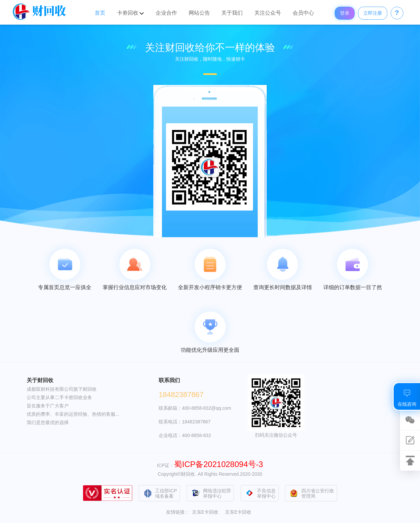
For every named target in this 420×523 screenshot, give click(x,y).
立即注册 (373, 13)
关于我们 (232, 13)
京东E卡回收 (205, 512)
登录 (345, 13)
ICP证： (210, 465)
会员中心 (303, 13)
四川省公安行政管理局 (311, 494)
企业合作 (166, 13)
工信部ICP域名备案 (159, 494)
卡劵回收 (130, 13)
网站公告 (199, 13)
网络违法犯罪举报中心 (211, 494)
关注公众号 (268, 13)
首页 (100, 13)
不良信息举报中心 (260, 494)
